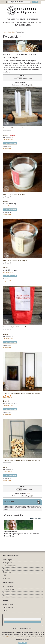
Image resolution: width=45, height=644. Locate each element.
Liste (28, 82)
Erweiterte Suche (8, 590)
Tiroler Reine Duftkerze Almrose (14, 194)
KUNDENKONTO (9, 23)
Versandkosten (8, 140)
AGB (4, 575)
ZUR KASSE (19, 25)
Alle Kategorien (8, 587)
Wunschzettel (7, 146)
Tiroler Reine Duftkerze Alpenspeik (15, 261)
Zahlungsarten (7, 563)
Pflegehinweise (8, 596)
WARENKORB (36, 23)
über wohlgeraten (8, 605)
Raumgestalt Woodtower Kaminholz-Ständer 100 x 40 (22, 460)
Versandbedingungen (10, 566)
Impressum (6, 578)
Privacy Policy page (7, 637)
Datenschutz (7, 572)
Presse (5, 611)
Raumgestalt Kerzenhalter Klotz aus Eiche (18, 128)
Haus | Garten (12, 32)
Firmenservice (7, 593)
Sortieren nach (17, 85)
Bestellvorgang (8, 560)
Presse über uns (8, 608)
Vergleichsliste (7, 148)
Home (5, 32)
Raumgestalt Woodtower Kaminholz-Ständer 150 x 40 (22, 393)
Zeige (15, 79)
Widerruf (6, 569)
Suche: (5, 2)
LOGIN (28, 25)
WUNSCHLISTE (23, 23)
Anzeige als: (18, 82)
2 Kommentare (7, 398)
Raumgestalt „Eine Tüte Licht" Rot (15, 327)
